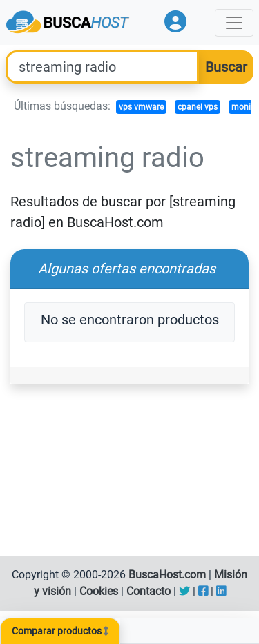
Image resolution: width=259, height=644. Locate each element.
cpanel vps (198, 107)
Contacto (148, 591)
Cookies (99, 591)
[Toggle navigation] (234, 23)
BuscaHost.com (167, 575)
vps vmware (141, 107)
